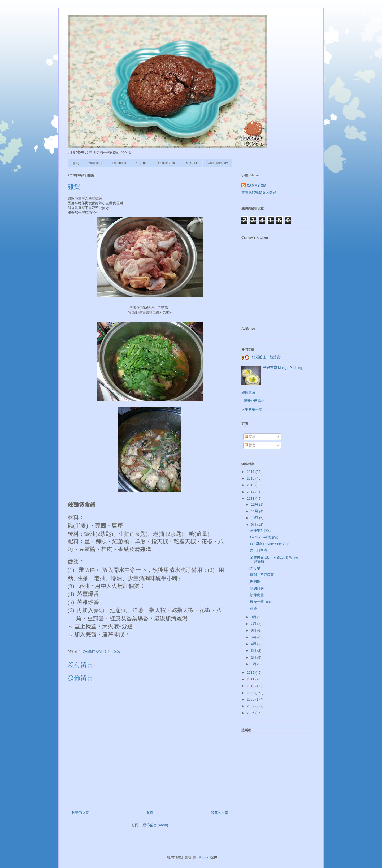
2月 (254, 657)
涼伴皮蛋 (257, 595)
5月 (254, 637)
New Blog (95, 163)
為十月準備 (259, 550)
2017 (251, 472)
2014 (251, 492)
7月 (254, 624)
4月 (254, 644)
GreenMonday (218, 163)
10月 (255, 518)
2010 (251, 686)
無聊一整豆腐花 (262, 575)
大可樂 (255, 568)
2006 (251, 713)
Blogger (204, 857)
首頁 (76, 163)
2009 (251, 693)
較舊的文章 (220, 813)
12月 (255, 504)
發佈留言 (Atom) (156, 825)
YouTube (142, 163)
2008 (251, 699)
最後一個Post (260, 602)
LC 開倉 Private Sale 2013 (270, 544)
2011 (251, 679)
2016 (251, 478)
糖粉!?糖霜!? (254, 401)
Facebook (119, 163)
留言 (250, 445)
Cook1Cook (166, 163)
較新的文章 (80, 813)
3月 (254, 651)
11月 (255, 511)
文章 (250, 437)
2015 (251, 485)
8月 (254, 617)
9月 (254, 524)
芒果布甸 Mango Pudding (283, 368)
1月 (254, 664)
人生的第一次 (252, 410)
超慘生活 (248, 392)
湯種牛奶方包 (260, 530)
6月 (254, 630)
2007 (251, 706)
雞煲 (253, 609)
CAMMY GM (256, 185)
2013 (251, 498)
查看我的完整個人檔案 (259, 193)
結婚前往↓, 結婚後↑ (267, 357)
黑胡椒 (255, 582)
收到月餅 (257, 588)
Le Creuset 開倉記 (264, 537)
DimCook (191, 163)
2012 (251, 673)
